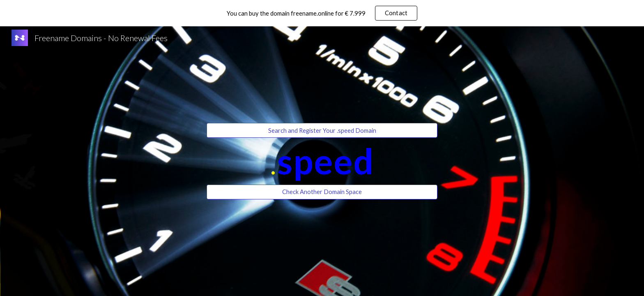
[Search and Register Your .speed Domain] (322, 130)
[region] (322, 13)
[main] (322, 161)
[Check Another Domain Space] (322, 192)
